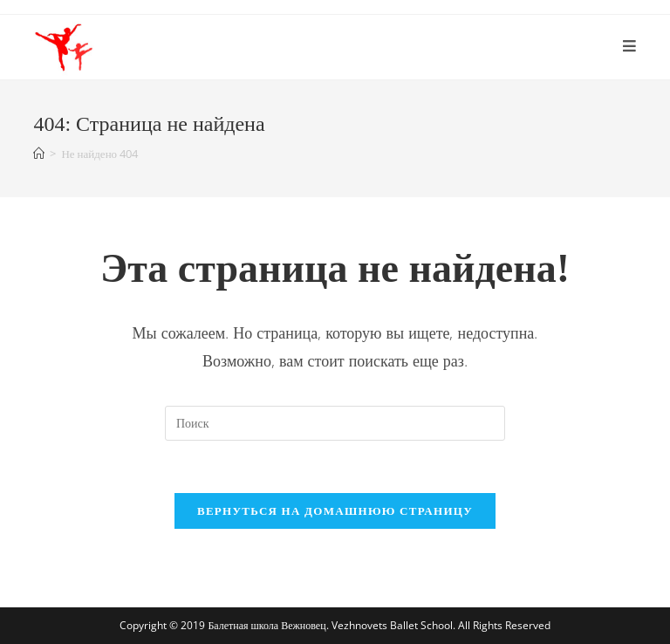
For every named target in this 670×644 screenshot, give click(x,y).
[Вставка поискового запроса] (335, 423)
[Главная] (39, 154)
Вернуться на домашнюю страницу (335, 510)
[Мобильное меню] (630, 47)
